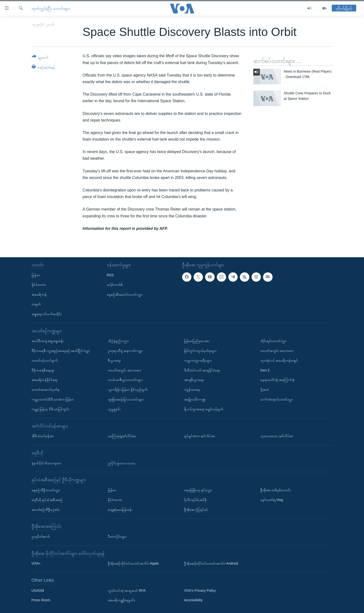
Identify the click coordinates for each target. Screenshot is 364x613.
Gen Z (265, 370)
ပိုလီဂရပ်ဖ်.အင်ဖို (195, 500)
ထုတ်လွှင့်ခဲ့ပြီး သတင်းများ (51, 8)
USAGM (38, 591)
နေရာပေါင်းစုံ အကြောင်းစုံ (278, 380)
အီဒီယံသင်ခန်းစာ (43, 436)
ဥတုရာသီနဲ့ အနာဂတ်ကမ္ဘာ (125, 351)
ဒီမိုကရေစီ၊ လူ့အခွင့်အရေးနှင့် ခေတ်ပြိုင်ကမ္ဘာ (61, 351)
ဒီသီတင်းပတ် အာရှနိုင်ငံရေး (202, 370)
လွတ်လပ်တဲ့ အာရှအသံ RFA (127, 591)
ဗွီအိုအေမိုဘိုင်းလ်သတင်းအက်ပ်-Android (211, 563)
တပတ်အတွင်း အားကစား (125, 370)
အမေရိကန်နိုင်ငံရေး (45, 380)
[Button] (40, 58)
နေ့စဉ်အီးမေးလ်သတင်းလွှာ (125, 294)
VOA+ (36, 563)
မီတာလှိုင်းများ (117, 536)
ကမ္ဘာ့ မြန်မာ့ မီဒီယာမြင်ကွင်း (50, 409)
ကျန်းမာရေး (192, 390)
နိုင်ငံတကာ (39, 285)
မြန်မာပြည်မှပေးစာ (197, 341)
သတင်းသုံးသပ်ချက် (45, 360)
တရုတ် (36, 304)
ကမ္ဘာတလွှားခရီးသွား (198, 360)
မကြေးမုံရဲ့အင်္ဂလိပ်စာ (122, 436)
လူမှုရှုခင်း (114, 409)
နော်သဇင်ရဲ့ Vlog (272, 500)
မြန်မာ (36, 275)
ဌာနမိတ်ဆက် (41, 536)
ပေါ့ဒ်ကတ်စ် (115, 285)
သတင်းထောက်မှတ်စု (46, 390)
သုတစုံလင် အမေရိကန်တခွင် (279, 360)
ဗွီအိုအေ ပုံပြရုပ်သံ (196, 509)
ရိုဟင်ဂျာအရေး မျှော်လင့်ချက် (204, 409)
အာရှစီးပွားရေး (194, 380)
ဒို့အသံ (265, 390)
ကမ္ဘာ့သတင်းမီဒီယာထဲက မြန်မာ (53, 399)
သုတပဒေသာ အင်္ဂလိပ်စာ (277, 436)
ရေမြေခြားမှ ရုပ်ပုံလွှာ (198, 490)
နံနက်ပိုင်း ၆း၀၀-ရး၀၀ (47, 463)
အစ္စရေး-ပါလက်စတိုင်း (47, 314)
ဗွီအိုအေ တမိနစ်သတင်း (276, 490)
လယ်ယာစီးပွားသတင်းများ (125, 380)
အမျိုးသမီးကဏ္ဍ (195, 399)
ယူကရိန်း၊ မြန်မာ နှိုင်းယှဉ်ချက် (128, 390)
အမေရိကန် (39, 294)
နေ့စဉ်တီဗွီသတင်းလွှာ (46, 490)
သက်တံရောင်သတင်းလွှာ (277, 399)
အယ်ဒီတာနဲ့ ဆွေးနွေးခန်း (48, 341)
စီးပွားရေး (114, 360)
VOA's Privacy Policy (200, 591)
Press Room (41, 600)
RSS (110, 275)
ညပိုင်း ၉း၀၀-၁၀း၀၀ (122, 463)
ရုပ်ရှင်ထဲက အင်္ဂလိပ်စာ (200, 436)
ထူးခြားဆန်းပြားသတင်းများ (126, 399)
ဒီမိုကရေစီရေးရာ (43, 370)
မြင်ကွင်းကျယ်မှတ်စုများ (200, 351)
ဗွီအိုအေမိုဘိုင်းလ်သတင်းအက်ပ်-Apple (133, 563)
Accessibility (193, 600)
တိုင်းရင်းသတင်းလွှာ (273, 341)
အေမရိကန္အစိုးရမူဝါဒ (121, 600)
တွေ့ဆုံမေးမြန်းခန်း (120, 509)
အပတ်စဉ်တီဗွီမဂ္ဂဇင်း (46, 509)
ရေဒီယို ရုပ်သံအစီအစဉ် (47, 500)
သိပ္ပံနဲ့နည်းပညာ (118, 341)
